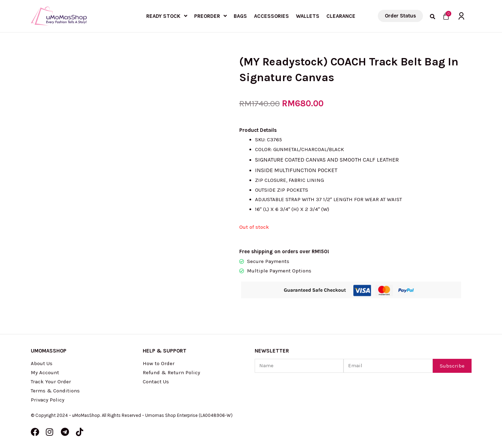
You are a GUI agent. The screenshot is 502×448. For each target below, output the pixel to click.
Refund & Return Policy (171, 372)
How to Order (159, 363)
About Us (42, 363)
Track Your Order (51, 382)
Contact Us (156, 382)
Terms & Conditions (55, 391)
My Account (45, 372)
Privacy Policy (48, 400)
